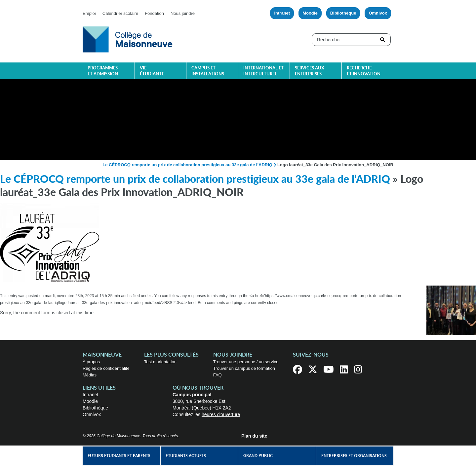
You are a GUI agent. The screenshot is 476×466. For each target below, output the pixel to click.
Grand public (258, 456)
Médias (90, 375)
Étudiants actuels (186, 456)
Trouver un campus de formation (244, 368)
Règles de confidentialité (106, 368)
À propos (91, 362)
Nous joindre (183, 13)
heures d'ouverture (221, 414)
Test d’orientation (160, 362)
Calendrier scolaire (120, 13)
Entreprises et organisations (354, 456)
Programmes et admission (103, 71)
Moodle (310, 13)
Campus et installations (208, 71)
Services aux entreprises (310, 71)
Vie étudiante (152, 71)
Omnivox (378, 13)
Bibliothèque (343, 13)
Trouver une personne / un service (246, 362)
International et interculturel (263, 71)
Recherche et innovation (364, 71)
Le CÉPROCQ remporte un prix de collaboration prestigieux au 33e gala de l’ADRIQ (187, 165)
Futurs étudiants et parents (119, 456)
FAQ (218, 375)
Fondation (154, 13)
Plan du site (254, 436)
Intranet (282, 13)
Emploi (89, 13)
